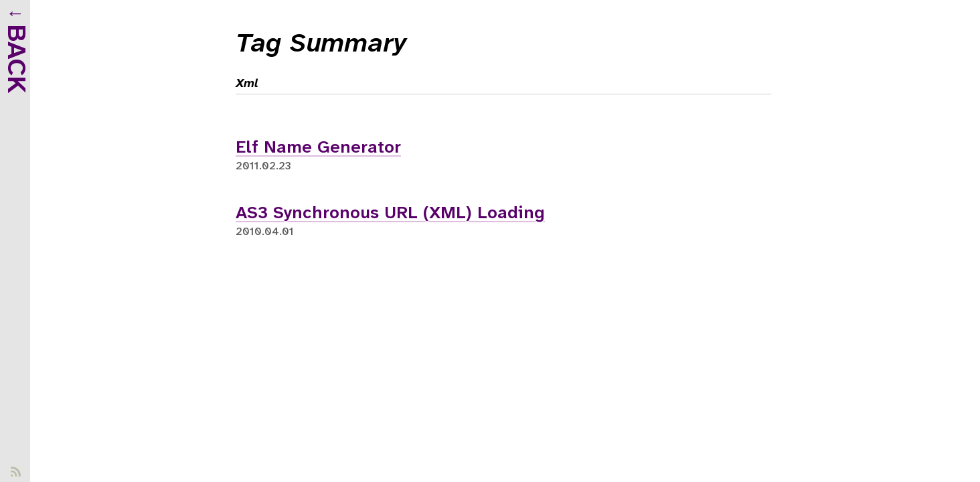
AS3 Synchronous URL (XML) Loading (390, 214)
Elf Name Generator (318, 148)
